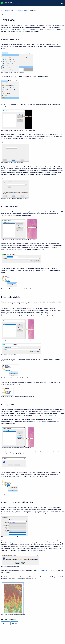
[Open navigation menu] (62, 3)
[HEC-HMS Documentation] (2, 3)
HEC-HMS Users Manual (12, 3)
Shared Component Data (21, 10)
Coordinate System (10, 543)
